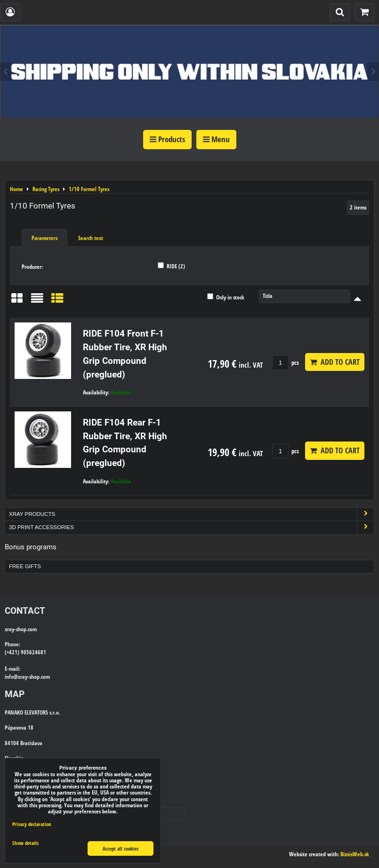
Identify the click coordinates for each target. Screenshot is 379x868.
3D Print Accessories (191, 527)
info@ (11, 677)
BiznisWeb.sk (355, 854)
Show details (25, 843)
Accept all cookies (121, 848)
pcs (286, 362)
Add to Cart (335, 362)
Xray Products (191, 514)
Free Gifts (25, 566)
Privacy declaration (32, 824)
